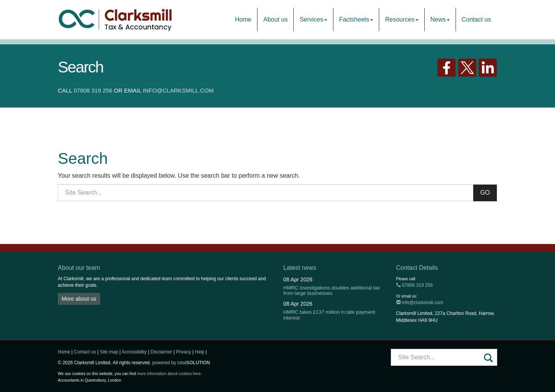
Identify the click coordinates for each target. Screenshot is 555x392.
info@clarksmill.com (178, 90)
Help (200, 352)
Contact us (476, 19)
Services (313, 19)
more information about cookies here (169, 374)
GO (485, 193)
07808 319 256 (93, 90)
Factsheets (356, 19)
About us (275, 19)
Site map (109, 352)
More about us (79, 299)
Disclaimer (161, 352)
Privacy (183, 352)
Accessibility (134, 352)
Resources (402, 19)
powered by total (181, 363)
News (440, 19)
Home (243, 19)
